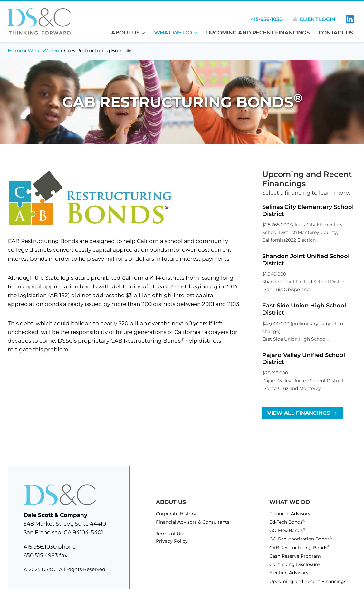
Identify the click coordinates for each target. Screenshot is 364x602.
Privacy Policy (172, 540)
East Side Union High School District (304, 309)
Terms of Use (171, 533)
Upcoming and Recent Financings (258, 33)
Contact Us (336, 33)
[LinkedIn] (350, 19)
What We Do (43, 50)
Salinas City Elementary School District (308, 211)
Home (15, 50)
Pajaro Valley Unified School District (304, 359)
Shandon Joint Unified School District (306, 260)
